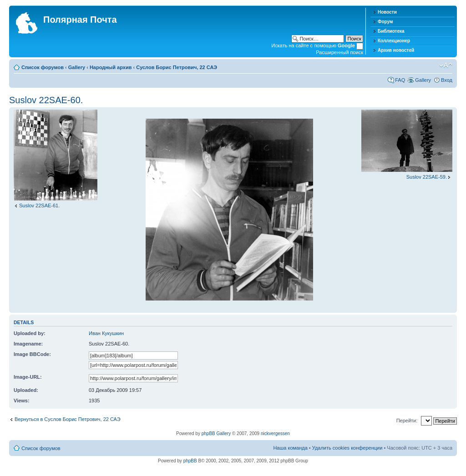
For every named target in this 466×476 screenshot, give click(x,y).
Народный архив (111, 67)
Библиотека (391, 31)
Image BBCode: (32, 354)
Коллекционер (394, 41)
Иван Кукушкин (106, 333)
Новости (387, 12)
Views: (22, 401)
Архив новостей (396, 50)
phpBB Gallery (216, 433)
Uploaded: (26, 390)
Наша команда (290, 448)
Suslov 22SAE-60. (46, 100)
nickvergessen (275, 433)
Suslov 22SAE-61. (39, 205)
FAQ (400, 80)
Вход (447, 80)
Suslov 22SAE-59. (427, 177)
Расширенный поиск (339, 52)
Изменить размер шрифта (446, 65)
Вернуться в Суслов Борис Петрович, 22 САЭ (68, 419)
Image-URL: (28, 377)
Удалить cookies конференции (347, 448)
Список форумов (43, 67)
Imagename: (28, 344)
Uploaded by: (30, 333)
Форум (385, 22)
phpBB (190, 461)
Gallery (77, 67)
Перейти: (407, 421)
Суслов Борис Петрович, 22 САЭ (177, 67)
